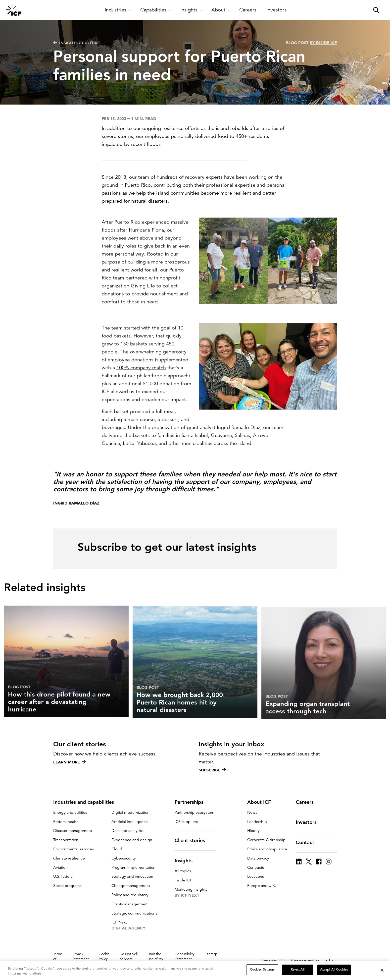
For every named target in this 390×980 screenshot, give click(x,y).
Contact (308, 842)
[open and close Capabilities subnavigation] (156, 10)
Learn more (70, 762)
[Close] (382, 971)
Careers (308, 802)
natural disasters (149, 201)
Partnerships (192, 802)
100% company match (141, 386)
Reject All (298, 970)
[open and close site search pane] (376, 10)
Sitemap (211, 954)
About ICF (262, 802)
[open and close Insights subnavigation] (192, 10)
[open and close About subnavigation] (221, 10)
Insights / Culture (76, 43)
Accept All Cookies (334, 970)
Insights (187, 861)
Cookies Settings (262, 970)
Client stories (193, 840)
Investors (309, 822)
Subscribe (212, 770)
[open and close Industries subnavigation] (119, 10)
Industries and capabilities (87, 802)
